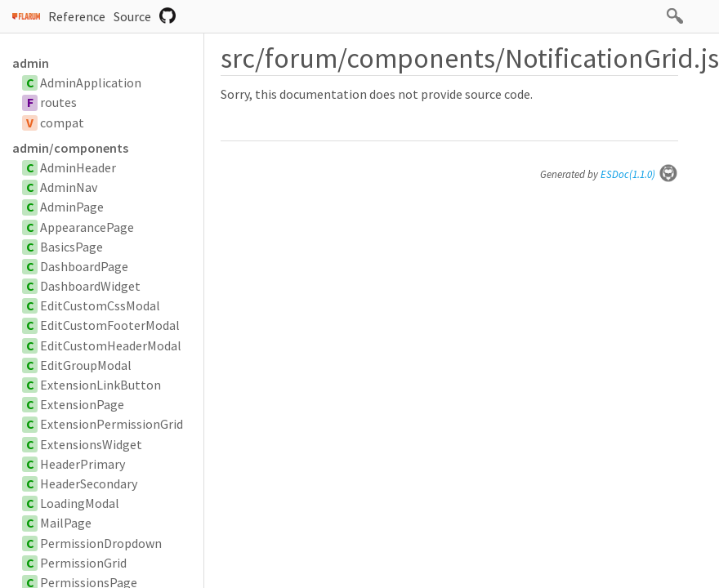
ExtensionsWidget (91, 444)
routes (58, 102)
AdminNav (69, 187)
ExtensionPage (82, 404)
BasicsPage (71, 247)
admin (31, 63)
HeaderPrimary (83, 464)
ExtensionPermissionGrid (112, 424)
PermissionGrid (83, 563)
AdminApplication (91, 82)
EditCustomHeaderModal (111, 345)
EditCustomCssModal (100, 305)
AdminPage (72, 207)
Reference (77, 16)
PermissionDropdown (101, 543)
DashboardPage (84, 266)
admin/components (70, 148)
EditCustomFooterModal (110, 325)
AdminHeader (78, 167)
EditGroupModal (86, 365)
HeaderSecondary (89, 483)
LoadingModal (80, 503)
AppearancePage (87, 227)
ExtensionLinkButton (100, 385)
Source (132, 16)
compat (62, 122)
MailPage (66, 523)
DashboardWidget (90, 286)
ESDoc (639, 174)
